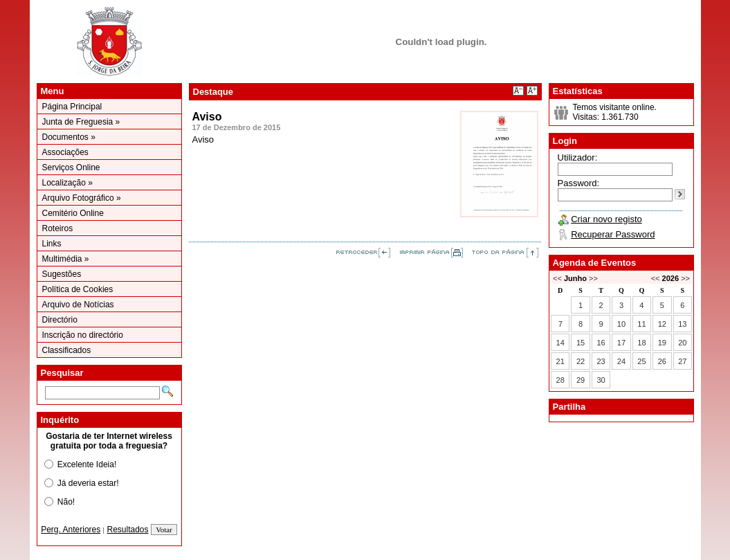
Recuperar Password (613, 234)
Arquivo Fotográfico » (82, 198)
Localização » (67, 183)
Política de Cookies (78, 289)
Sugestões (62, 274)
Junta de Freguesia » (81, 122)
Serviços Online (71, 168)
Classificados (67, 350)
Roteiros (58, 228)
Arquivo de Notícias (78, 305)
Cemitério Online (73, 213)
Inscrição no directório (83, 335)
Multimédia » (66, 259)
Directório (60, 320)
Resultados (128, 530)
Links (52, 244)
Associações (65, 152)
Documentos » (69, 137)
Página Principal (72, 107)
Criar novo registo (606, 219)
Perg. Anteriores (71, 530)
